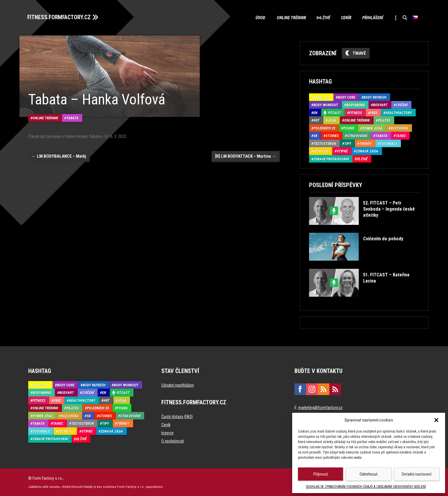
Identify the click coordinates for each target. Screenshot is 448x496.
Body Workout (326, 105)
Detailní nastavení (417, 474)
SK (315, 135)
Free (374, 112)
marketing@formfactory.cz (320, 407)
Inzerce (167, 433)
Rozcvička (399, 128)
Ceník (344, 17)
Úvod (256, 17)
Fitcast (334, 112)
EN (315, 112)
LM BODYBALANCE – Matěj (59, 155)
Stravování (357, 135)
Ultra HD (321, 151)
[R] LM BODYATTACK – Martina (246, 155)
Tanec (401, 135)
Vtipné (342, 151)
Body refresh (375, 97)
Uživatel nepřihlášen (178, 385)
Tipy (348, 143)
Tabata (72, 117)
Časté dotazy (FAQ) (177, 416)
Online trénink (287, 17)
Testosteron (325, 143)
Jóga (332, 120)
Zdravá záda (367, 151)
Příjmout (321, 474)
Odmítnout (369, 474)
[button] (436, 420)
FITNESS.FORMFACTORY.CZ (61, 17)
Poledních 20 (324, 128)
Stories (332, 135)
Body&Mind (356, 105)
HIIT (316, 120)
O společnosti (173, 441)
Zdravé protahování (331, 159)
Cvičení (402, 105)
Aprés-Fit (322, 97)
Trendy (365, 143)
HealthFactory (399, 112)
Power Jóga (372, 128)
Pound (349, 128)
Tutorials (388, 143)
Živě (323, 17)
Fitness (356, 112)
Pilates (384, 120)
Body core (347, 97)
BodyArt (380, 105)
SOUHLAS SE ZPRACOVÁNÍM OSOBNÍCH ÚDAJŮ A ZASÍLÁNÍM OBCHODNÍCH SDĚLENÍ (366, 487)
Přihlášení (371, 17)
